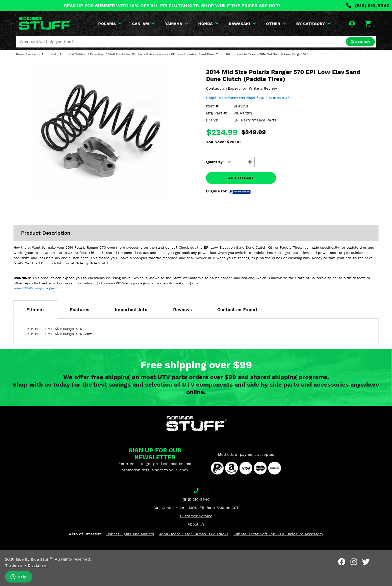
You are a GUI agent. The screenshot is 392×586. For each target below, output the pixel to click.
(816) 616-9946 (368, 6)
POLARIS (110, 24)
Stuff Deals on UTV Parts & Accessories (138, 54)
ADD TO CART (241, 178)
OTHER (276, 24)
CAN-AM (143, 24)
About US (196, 524)
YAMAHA (177, 24)
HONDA (208, 24)
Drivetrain (97, 54)
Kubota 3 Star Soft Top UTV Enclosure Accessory (278, 534)
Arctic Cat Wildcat (73, 54)
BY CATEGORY (314, 24)
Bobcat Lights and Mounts (130, 534)
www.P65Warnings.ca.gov (34, 288)
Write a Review (263, 88)
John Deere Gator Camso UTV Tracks (194, 534)
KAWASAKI (242, 24)
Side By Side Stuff (34, 559)
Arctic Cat (49, 54)
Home (20, 54)
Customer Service (196, 516)
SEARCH (360, 42)
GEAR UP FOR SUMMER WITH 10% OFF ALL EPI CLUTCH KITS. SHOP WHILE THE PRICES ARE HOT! (172, 6)
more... (33, 54)
